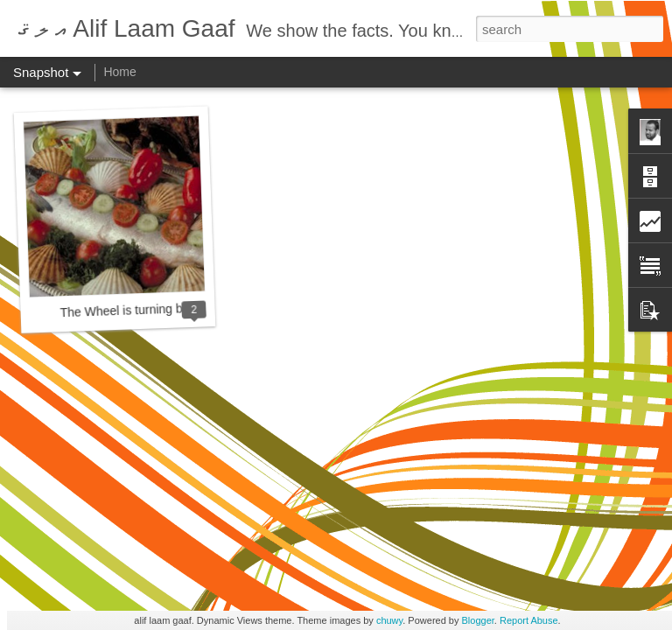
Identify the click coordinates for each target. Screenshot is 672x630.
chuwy (389, 620)
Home (119, 72)
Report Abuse (529, 620)
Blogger (478, 620)
